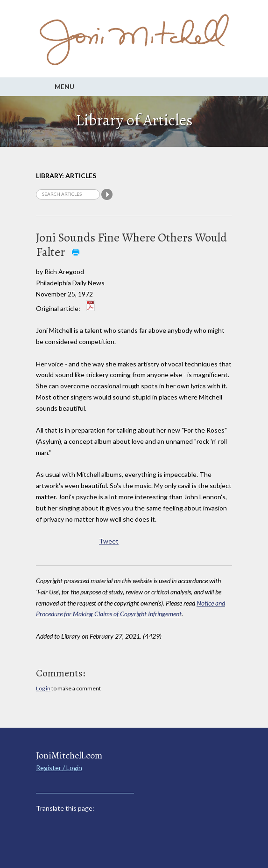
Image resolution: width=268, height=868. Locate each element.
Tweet (109, 541)
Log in (43, 688)
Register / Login (59, 768)
